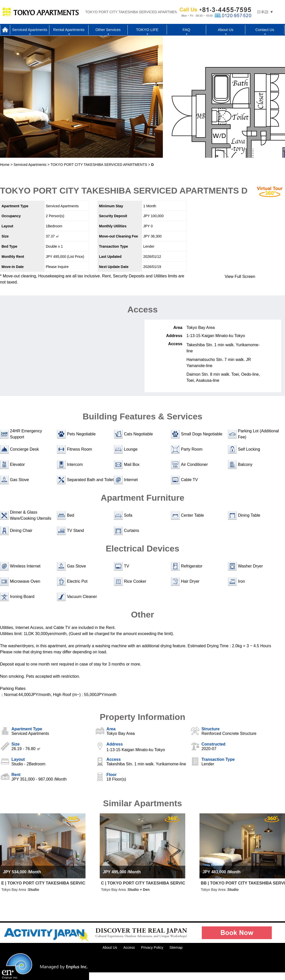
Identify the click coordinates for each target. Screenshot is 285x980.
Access (129, 947)
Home (5, 30)
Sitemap (176, 947)
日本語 (263, 12)
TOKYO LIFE (147, 30)
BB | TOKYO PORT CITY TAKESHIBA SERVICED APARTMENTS (243, 883)
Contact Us (265, 30)
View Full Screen (240, 276)
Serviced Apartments (30, 30)
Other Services (108, 30)
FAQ (186, 30)
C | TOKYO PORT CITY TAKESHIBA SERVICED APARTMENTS (143, 883)
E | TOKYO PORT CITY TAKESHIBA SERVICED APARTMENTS (43, 883)
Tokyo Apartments (41, 12)
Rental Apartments (69, 30)
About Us (226, 30)
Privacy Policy (152, 947)
